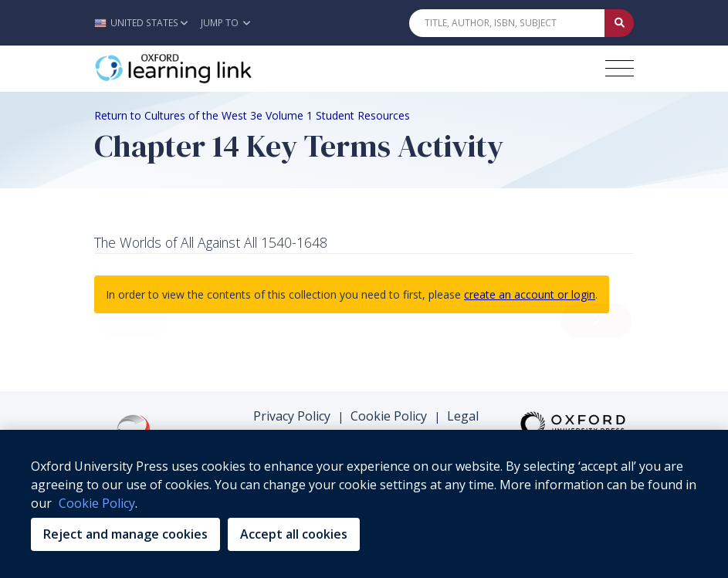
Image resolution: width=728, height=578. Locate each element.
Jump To (225, 23)
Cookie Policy (389, 416)
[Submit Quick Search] (619, 23)
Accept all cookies (294, 534)
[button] (145, 23)
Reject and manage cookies (125, 534)
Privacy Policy (292, 416)
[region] (364, 504)
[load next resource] (596, 320)
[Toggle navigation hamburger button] (620, 68)
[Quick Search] (507, 23)
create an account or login (530, 294)
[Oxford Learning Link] (210, 69)
